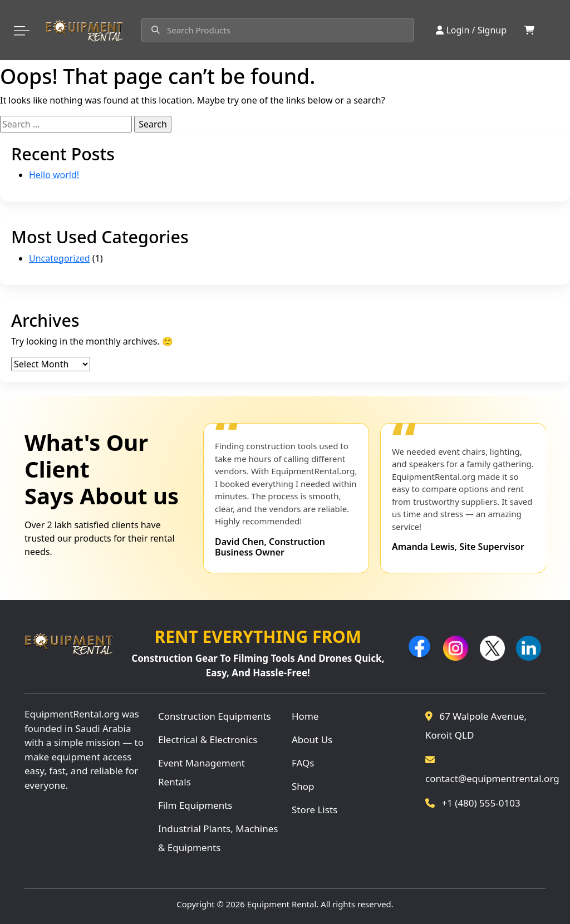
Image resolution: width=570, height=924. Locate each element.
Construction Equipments (215, 716)
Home (305, 716)
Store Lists (315, 810)
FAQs (303, 763)
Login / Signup (471, 30)
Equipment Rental (282, 904)
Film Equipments (195, 805)
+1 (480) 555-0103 (473, 803)
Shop (303, 786)
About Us (312, 739)
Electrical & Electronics (208, 739)
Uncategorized (60, 258)
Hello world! (54, 175)
